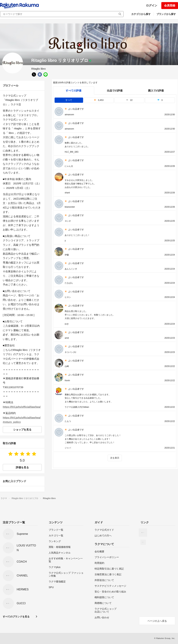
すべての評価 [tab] (74, 91)
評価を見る (22, 467)
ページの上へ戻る (157, 621)
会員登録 (170, 5)
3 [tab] (160, 100)
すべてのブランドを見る (16, 617)
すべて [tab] (69, 100)
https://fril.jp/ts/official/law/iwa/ (22, 407)
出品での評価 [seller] (115, 91)
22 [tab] (129, 100)
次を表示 (115, 458)
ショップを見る (22, 430)
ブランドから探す (166, 14)
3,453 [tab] (99, 100)
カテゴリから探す (141, 14)
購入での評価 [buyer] (156, 91)
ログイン (152, 5)
